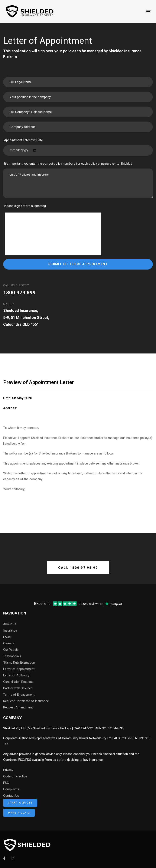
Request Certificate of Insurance (26, 701)
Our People (11, 650)
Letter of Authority (16, 675)
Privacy (8, 770)
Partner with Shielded (18, 688)
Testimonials (12, 656)
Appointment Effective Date (23, 140)
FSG (6, 783)
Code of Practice (15, 776)
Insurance (10, 630)
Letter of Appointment (19, 669)
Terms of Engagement (19, 695)
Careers (9, 643)
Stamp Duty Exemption (19, 663)
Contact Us (11, 796)
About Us (10, 624)
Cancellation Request (18, 682)
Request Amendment (18, 707)
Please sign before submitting (25, 206)
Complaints (11, 789)
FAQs (7, 637)
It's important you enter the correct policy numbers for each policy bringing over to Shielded (68, 164)
